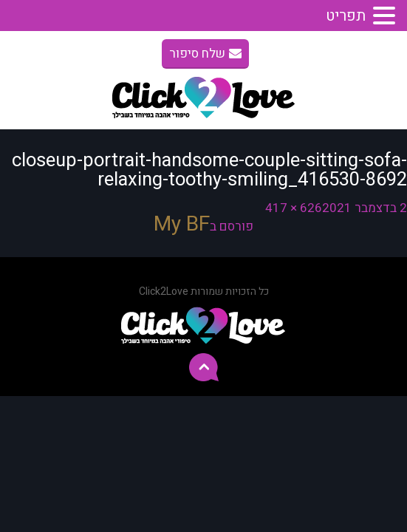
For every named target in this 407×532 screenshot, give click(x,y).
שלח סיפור (205, 54)
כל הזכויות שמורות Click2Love (204, 291)
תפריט (346, 16)
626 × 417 (294, 208)
